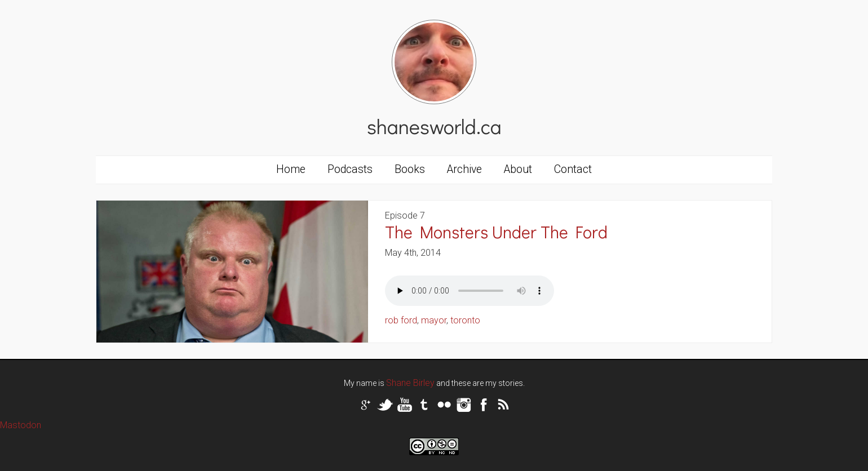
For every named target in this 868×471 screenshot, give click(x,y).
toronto (465, 320)
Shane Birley (410, 383)
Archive (464, 169)
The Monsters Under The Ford (496, 232)
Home (291, 169)
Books (410, 169)
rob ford (401, 320)
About (518, 169)
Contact (573, 169)
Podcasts (350, 169)
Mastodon (21, 425)
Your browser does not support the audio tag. (470, 291)
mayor (434, 320)
